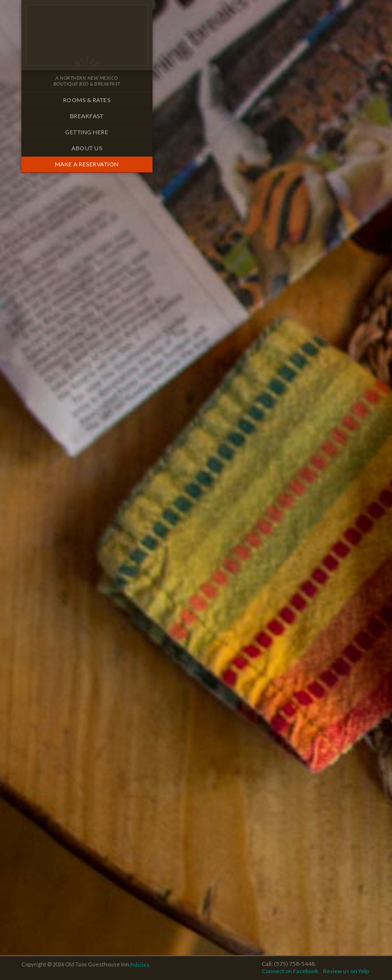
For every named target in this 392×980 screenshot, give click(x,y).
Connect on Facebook (290, 971)
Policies (140, 965)
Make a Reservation (87, 164)
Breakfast (87, 116)
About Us (87, 148)
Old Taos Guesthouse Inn (87, 35)
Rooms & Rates (87, 100)
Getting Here (87, 132)
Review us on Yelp (346, 971)
